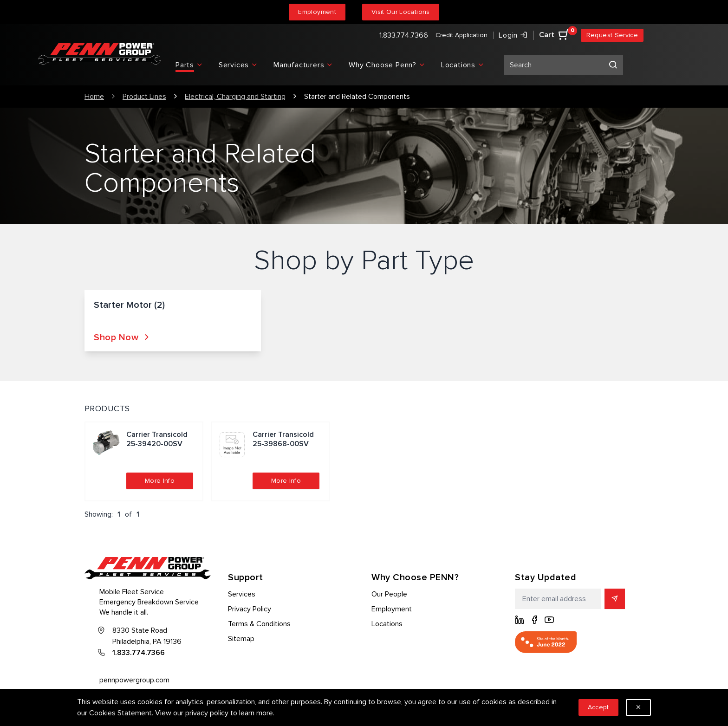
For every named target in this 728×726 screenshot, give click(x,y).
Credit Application (461, 35)
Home (94, 97)
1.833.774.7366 (404, 35)
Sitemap (241, 639)
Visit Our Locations (401, 12)
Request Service (612, 35)
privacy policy (207, 713)
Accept (598, 707)
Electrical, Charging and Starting (235, 97)
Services (242, 594)
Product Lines (144, 97)
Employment (317, 12)
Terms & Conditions (259, 624)
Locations (387, 624)
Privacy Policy (250, 609)
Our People (389, 594)
